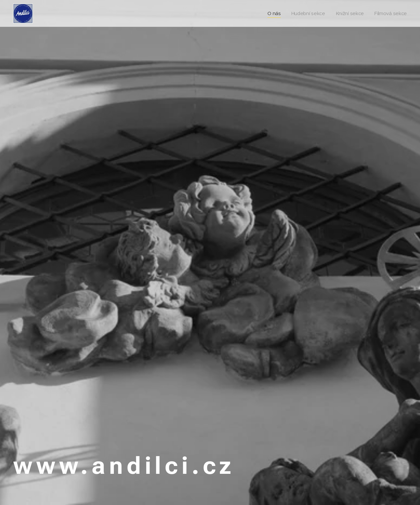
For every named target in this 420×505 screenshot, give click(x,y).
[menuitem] (272, 13)
